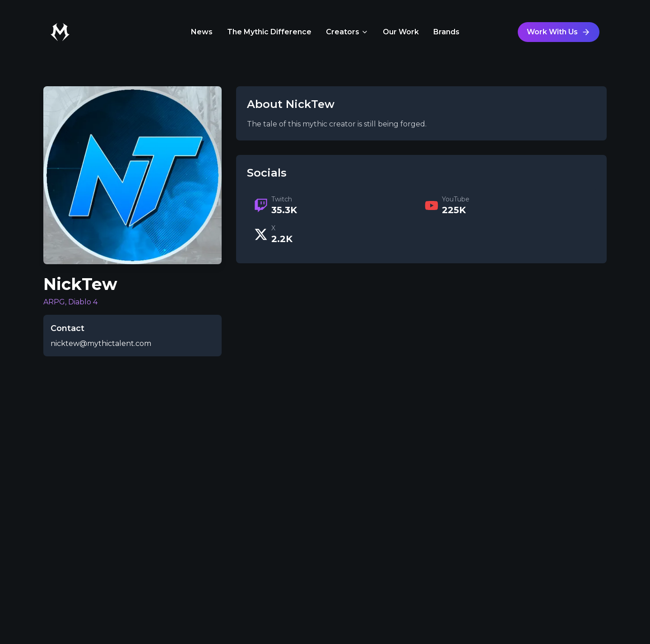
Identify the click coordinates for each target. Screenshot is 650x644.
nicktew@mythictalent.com (101, 343)
